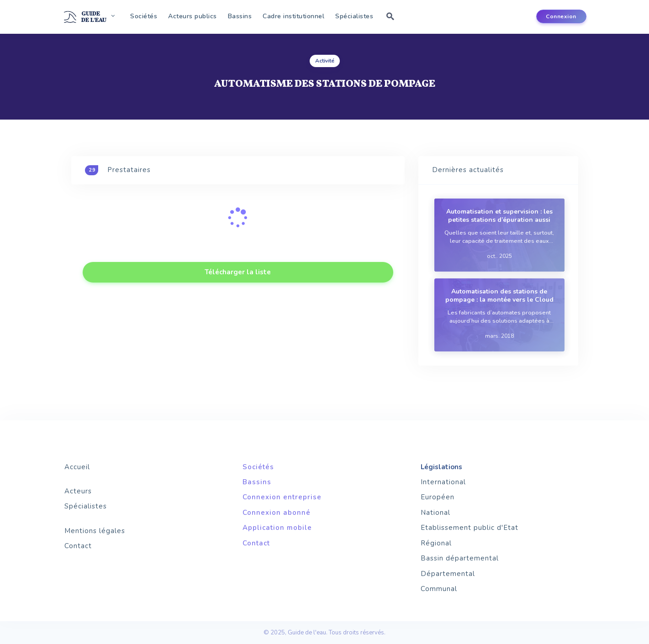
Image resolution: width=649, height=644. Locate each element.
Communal (439, 589)
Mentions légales (95, 531)
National (435, 513)
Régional (436, 543)
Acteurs (78, 491)
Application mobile (277, 528)
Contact (78, 546)
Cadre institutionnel (293, 16)
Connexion (561, 16)
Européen (438, 497)
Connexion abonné (277, 513)
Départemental (448, 574)
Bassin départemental (460, 558)
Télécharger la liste (238, 272)
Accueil (77, 467)
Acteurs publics (193, 16)
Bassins (240, 16)
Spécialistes (354, 16)
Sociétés (144, 16)
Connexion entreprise (282, 497)
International (443, 482)
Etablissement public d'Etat (470, 528)
